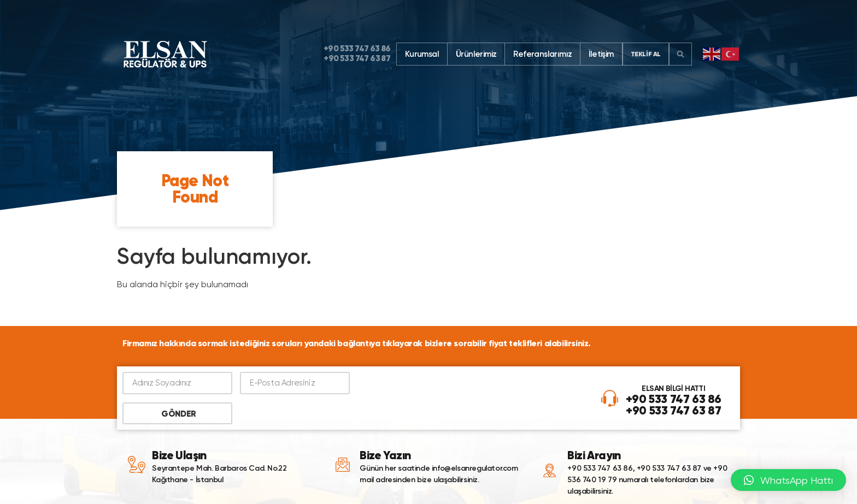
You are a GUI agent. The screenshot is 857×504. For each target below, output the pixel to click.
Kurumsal (422, 54)
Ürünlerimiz (476, 54)
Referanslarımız (542, 54)
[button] (680, 54)
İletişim (601, 54)
